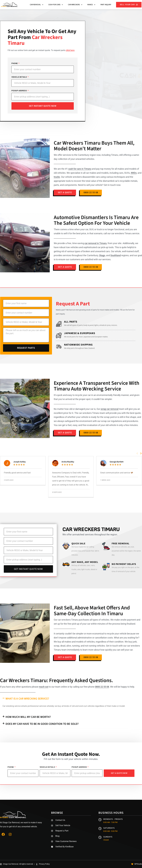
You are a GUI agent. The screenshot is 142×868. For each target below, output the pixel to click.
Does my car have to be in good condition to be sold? (42, 724)
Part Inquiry (106, 5)
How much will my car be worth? (28, 717)
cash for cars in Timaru (80, 169)
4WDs (134, 173)
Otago (102, 255)
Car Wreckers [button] (75, 5)
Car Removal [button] (37, 5)
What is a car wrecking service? (27, 699)
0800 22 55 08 (102, 687)
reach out (44, 687)
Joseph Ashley (20, 462)
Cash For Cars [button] (56, 5)
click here (70, 50)
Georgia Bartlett (117, 462)
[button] (137, 453)
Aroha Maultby (68, 462)
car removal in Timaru (96, 243)
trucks (57, 177)
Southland (116, 255)
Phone (15, 63)
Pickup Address (19, 91)
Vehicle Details (19, 77)
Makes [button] (91, 5)
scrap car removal (110, 409)
